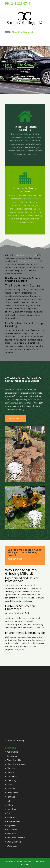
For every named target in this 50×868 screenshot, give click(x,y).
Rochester (11, 817)
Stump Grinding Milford (27, 255)
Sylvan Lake (12, 829)
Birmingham (12, 756)
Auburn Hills (13, 752)
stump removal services (28, 261)
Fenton (10, 785)
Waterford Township (16, 838)
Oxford (10, 813)
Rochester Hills (14, 821)
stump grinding (24, 598)
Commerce (12, 776)
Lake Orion (12, 809)
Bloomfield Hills (14, 760)
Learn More (16, 419)
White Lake (12, 846)
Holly (9, 801)
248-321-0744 (21, 3)
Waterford (11, 834)
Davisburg (11, 780)
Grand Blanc (12, 793)
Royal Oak (11, 825)
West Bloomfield (14, 842)
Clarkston (11, 768)
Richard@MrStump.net (22, 32)
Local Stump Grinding (15, 740)
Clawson (11, 772)
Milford (10, 805)
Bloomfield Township (16, 764)
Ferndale (11, 789)
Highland (11, 797)
